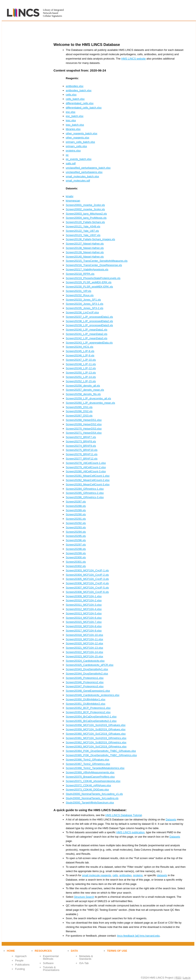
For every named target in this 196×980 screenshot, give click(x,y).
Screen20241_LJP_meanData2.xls (87, 334)
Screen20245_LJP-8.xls (80, 351)
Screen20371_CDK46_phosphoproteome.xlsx (93, 781)
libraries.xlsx (73, 129)
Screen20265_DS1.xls (79, 407)
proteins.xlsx (73, 151)
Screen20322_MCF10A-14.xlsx (85, 652)
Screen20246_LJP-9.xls (80, 355)
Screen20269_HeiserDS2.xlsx (84, 424)
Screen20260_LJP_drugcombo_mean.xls (91, 403)
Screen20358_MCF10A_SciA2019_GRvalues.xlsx (96, 725)
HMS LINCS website (133, 59)
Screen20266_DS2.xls (79, 411)
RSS (178, 978)
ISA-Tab (84, 963)
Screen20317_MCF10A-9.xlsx (84, 631)
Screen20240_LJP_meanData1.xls (87, 330)
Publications (22, 965)
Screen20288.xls (76, 506)
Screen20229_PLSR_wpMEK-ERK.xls (89, 282)
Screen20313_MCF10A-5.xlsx (84, 613)
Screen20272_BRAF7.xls (81, 437)
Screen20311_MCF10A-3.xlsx (84, 605)
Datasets (171, 819)
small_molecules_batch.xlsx (83, 176)
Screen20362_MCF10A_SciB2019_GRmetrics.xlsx (96, 742)
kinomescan (73, 201)
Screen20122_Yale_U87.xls (82, 231)
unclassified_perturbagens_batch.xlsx (88, 168)
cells (115, 875)
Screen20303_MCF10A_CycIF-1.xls (87, 570)
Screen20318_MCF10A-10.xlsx (85, 635)
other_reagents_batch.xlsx (82, 133)
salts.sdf (71, 163)
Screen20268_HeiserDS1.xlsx (84, 420)
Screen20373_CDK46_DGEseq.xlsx (87, 790)
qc (67, 155)
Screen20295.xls (76, 536)
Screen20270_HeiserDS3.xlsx (84, 429)
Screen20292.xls (76, 523)
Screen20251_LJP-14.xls (81, 377)
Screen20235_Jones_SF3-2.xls (85, 308)
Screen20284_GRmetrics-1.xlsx (85, 489)
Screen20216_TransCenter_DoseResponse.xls (94, 265)
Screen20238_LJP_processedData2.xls (89, 321)
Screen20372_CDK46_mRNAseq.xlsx (88, 785)
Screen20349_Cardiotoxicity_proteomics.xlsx (93, 695)
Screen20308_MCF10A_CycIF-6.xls (87, 592)
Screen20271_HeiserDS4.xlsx (84, 433)
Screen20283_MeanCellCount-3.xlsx (88, 484)
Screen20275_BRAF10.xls (82, 450)
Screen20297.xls (76, 545)
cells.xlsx (71, 95)
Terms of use (117, 951)
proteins (138, 875)
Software (48, 963)
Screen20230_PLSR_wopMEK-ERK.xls (89, 287)
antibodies (125, 875)
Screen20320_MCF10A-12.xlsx (85, 643)
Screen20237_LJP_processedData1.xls (89, 317)
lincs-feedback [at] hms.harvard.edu (138, 936)
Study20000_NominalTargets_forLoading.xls (92, 798)
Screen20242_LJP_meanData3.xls (87, 338)
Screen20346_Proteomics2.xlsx (85, 682)
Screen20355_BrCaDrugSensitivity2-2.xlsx (91, 721)
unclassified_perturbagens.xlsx (84, 172)
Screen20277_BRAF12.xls (82, 459)
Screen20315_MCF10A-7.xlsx (84, 622)
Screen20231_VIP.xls (79, 291)
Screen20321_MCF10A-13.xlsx (85, 648)
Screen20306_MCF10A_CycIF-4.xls (87, 583)
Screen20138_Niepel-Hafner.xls (85, 248)
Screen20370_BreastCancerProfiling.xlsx (90, 777)
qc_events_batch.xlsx (79, 159)
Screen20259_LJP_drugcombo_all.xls (88, 398)
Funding (20, 969)
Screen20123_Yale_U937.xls (83, 235)
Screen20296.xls (76, 540)
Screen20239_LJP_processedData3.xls (89, 325)
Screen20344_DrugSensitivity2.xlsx (87, 674)
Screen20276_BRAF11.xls (82, 454)
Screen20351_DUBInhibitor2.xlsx (86, 704)
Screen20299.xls (76, 553)
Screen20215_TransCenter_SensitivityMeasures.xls (97, 261)
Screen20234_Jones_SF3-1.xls (85, 304)
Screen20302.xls (76, 566)
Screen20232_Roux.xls (80, 295)
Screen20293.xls (76, 527)
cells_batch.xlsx (75, 99)
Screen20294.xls (76, 532)
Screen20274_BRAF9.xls (81, 446)
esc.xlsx (71, 112)
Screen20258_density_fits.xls (83, 394)
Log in (187, 978)
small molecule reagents (96, 875)
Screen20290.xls (76, 514)
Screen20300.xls (76, 557)
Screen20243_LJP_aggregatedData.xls (89, 343)
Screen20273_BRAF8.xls (81, 441)
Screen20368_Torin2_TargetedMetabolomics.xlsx (95, 768)
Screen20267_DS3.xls (79, 416)
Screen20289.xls (76, 510)
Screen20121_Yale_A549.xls (83, 226)
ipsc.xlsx (71, 120)
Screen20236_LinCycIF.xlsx (82, 312)
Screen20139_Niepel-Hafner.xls (85, 252)
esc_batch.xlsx (75, 116)
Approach (21, 956)
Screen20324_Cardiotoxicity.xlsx (85, 661)
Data (74, 951)
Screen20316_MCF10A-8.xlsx (84, 626)
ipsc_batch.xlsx (75, 125)
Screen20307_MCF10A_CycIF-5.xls (87, 588)
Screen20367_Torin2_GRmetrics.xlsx (88, 764)
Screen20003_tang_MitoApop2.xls (86, 214)
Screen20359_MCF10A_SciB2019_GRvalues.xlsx (96, 729)
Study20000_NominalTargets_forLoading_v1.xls (94, 794)
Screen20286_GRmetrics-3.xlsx (85, 497)
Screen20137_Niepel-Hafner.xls (85, 244)
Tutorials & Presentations (51, 969)
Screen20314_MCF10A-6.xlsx (84, 618)
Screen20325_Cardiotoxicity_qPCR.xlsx (90, 665)
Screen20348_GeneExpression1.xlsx (88, 691)
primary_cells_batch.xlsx (81, 142)
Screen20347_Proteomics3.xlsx (85, 686)
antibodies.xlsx (75, 86)
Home (11, 951)
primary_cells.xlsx (77, 146)
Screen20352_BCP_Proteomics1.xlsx (88, 708)
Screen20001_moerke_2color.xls (85, 205)
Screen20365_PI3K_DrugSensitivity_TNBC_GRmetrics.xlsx (101, 755)
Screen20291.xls (76, 519)
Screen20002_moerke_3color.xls (85, 209)
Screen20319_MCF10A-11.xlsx (85, 639)
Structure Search (84, 897)
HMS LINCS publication (130, 832)
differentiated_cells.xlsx (80, 103)
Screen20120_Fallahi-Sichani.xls (85, 222)
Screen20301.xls (76, 562)
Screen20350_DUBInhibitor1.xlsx (86, 699)
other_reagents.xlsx (78, 138)
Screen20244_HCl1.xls (80, 347)
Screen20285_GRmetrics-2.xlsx (85, 493)
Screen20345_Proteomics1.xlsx (85, 678)
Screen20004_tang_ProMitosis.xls (86, 218)
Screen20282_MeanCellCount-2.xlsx (88, 480)
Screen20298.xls (76, 549)
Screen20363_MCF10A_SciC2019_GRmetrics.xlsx (96, 747)
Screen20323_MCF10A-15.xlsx (85, 656)
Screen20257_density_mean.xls (85, 390)
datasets (162, 875)
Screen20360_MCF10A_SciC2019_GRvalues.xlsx (96, 734)
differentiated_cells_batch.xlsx (84, 108)
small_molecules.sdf (78, 181)
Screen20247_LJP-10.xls (81, 360)
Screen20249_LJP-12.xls (81, 368)
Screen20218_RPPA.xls (80, 274)
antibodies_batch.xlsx (79, 90)
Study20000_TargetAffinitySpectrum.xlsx (90, 803)
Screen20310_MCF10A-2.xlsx (84, 600)
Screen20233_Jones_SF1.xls (83, 300)
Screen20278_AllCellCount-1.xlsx (86, 463)
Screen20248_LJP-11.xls (81, 364)
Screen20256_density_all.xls (83, 386)
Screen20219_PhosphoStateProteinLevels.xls (93, 278)
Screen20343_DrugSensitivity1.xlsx (87, 669)
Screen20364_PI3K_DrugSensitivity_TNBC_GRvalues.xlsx (101, 751)
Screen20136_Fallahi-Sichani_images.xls (90, 239)
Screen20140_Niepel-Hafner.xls (85, 257)
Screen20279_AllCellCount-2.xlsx (86, 467)
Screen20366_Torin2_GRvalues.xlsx (88, 760)
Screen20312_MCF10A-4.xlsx (84, 609)
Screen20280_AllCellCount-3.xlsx (86, 471)
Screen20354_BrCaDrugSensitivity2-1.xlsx (91, 717)
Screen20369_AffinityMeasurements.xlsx (90, 772)
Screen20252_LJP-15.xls (81, 381)
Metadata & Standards (86, 957)
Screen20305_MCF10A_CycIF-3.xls (87, 579)
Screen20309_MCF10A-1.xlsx (84, 596)
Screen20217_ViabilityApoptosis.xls (87, 269)
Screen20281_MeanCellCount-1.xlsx (88, 476)
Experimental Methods (51, 957)
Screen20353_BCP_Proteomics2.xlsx (88, 712)
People (19, 960)
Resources (43, 951)
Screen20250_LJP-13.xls (81, 373)
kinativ (70, 196)
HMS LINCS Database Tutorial (124, 815)
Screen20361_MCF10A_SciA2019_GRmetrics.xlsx (96, 738)
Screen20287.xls (76, 502)
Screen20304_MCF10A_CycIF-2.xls (87, 575)
